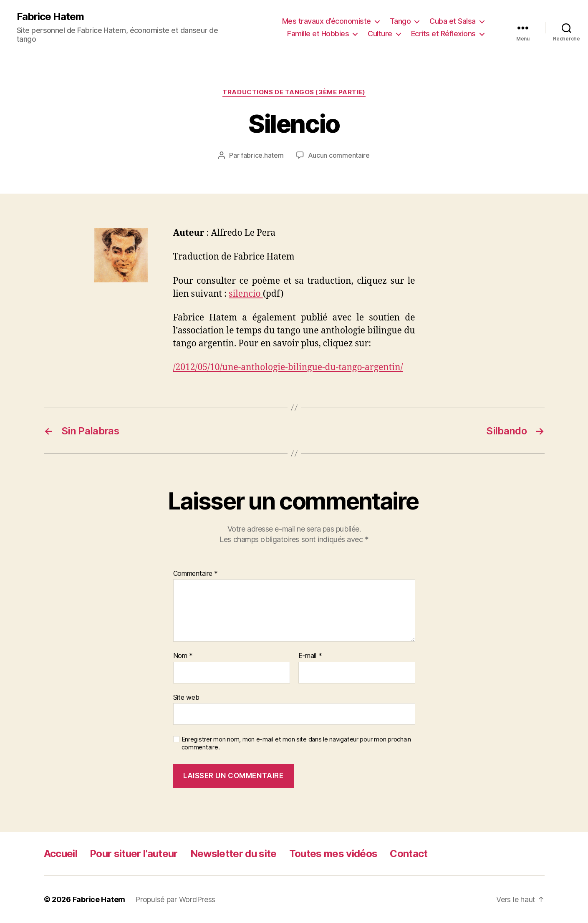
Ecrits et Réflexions (443, 34)
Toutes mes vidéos (333, 854)
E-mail (310, 656)
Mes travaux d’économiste (327, 21)
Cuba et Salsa (453, 21)
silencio (246, 294)
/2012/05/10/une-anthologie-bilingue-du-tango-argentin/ (288, 367)
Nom (183, 656)
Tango (400, 21)
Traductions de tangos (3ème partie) (294, 92)
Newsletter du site (233, 854)
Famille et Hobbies (318, 34)
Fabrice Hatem (50, 17)
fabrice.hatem (262, 155)
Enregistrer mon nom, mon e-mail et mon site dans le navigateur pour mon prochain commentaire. (296, 743)
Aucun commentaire (339, 155)
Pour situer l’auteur (134, 854)
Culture (380, 34)
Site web (186, 697)
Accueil (61, 854)
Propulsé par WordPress (175, 899)
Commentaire (196, 574)
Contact (409, 854)
